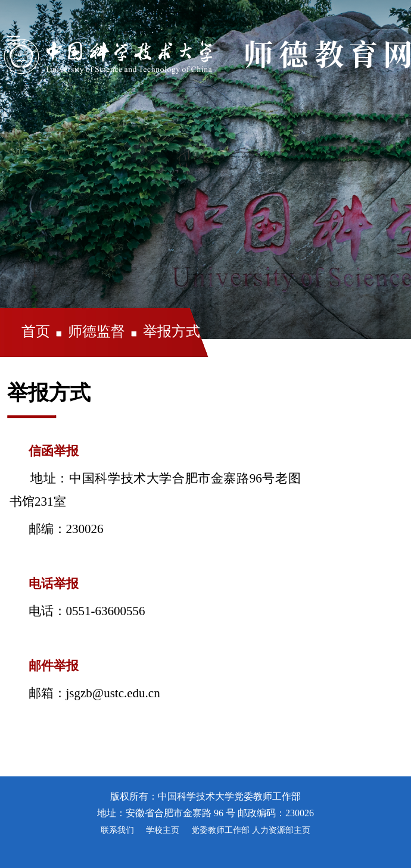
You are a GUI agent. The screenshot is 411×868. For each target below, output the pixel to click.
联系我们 (117, 830)
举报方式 (172, 331)
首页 (36, 331)
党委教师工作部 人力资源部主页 (251, 830)
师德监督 (96, 331)
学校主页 (163, 830)
